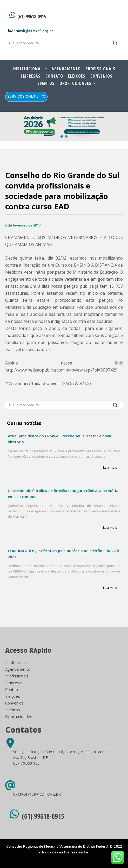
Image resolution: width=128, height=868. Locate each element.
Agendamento (66, 69)
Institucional (28, 69)
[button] (62, 136)
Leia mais (110, 468)
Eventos (46, 83)
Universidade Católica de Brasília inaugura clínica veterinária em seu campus (63, 494)
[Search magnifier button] (115, 44)
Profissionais (100, 69)
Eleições (77, 76)
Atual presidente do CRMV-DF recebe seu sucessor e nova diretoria (59, 439)
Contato (54, 76)
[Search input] (58, 43)
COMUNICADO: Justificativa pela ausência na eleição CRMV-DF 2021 (64, 554)
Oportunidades (75, 83)
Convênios (101, 76)
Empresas (31, 76)
